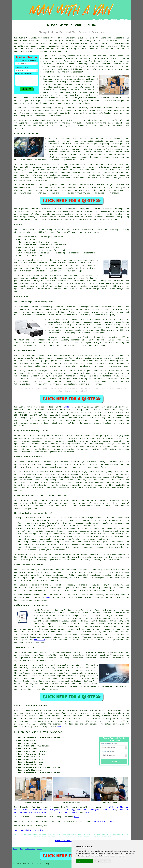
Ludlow (67, 407)
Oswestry (123, 810)
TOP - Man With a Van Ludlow (29, 830)
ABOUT (107, 19)
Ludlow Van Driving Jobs (105, 821)
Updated (39, 849)
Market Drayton (22, 810)
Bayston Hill (21, 812)
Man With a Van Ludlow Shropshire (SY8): (35, 38)
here (59, 727)
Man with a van (22, 407)
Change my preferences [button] (102, 861)
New (21, 849)
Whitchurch (112, 807)
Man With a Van (30, 849)
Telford (53, 812)
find (22, 711)
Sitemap (16, 849)
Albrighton (65, 812)
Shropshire (72, 807)
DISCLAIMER (124, 19)
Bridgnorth (55, 810)
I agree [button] (80, 861)
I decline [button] (88, 861)
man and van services (87, 724)
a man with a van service (68, 79)
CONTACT (114, 19)
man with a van (46, 420)
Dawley (87, 812)
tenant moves (34, 632)
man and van (100, 56)
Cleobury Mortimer (38, 812)
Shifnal (124, 807)
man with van (72, 144)
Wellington (94, 810)
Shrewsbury (69, 810)
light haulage (21, 634)
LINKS (100, 19)
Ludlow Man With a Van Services (38, 732)
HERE (48, 598)
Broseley (81, 810)
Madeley (106, 810)
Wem (114, 810)
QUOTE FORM (40, 640)
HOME (93, 19)
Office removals (22, 472)
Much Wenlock (40, 810)
